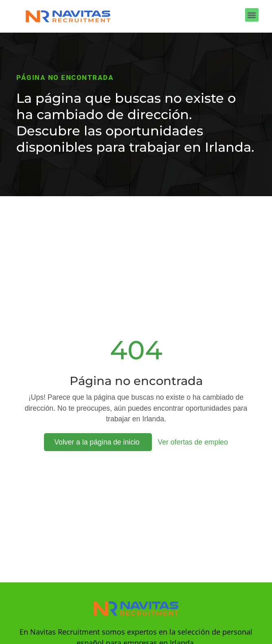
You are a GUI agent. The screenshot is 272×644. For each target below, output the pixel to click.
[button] (252, 15)
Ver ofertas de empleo (193, 442)
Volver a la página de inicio (98, 442)
